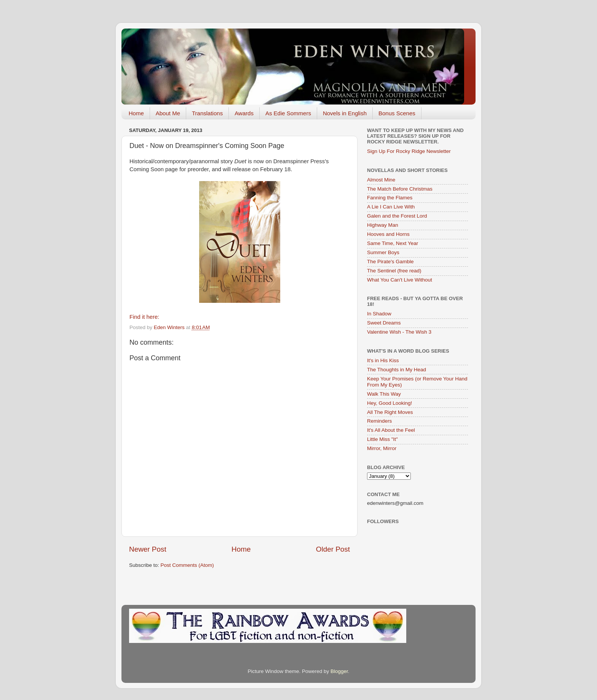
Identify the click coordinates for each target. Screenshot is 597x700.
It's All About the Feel (391, 430)
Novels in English (345, 113)
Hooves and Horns (388, 234)
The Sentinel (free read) (394, 271)
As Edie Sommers (288, 113)
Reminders (379, 421)
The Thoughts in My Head (397, 370)
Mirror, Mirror (382, 448)
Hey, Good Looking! (389, 403)
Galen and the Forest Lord (397, 216)
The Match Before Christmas (400, 189)
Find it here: (144, 317)
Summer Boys (383, 252)
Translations (207, 113)
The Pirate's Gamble (390, 262)
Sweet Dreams (384, 323)
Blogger (339, 671)
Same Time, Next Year (393, 243)
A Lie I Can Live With (391, 207)
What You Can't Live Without (400, 280)
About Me (168, 113)
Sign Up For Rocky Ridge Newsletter (409, 151)
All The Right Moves (390, 412)
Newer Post (148, 549)
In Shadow (379, 314)
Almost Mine (381, 180)
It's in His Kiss (383, 360)
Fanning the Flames (390, 198)
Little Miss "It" (382, 439)
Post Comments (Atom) (187, 565)
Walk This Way (384, 394)
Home (136, 113)
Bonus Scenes (397, 113)
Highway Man (383, 225)
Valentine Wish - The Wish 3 (399, 332)
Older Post (333, 549)
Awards (244, 113)
